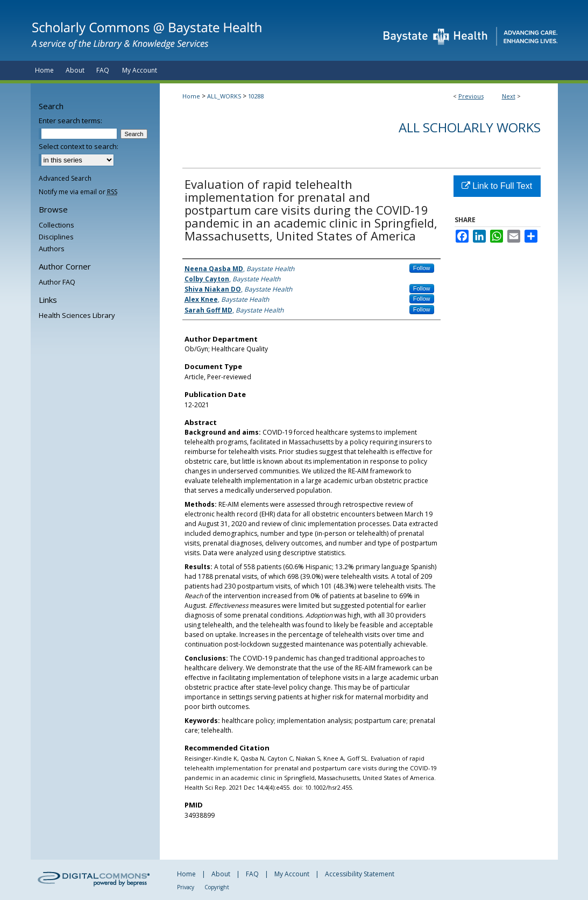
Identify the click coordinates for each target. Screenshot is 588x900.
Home (191, 96)
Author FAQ (57, 282)
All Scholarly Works (470, 127)
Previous (471, 96)
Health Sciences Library (77, 315)
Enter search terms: (70, 121)
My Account (292, 874)
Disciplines (56, 237)
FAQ (252, 874)
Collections (56, 225)
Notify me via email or (78, 192)
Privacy (186, 887)
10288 (256, 96)
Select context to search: (79, 146)
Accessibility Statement (360, 874)
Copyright (217, 887)
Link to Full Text (497, 186)
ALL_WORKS (224, 96)
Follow (422, 268)
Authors (52, 249)
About (221, 874)
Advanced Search (65, 178)
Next (509, 96)
